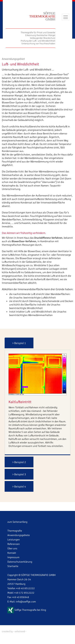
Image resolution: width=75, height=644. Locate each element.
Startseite (13, 566)
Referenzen (14, 544)
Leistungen (14, 540)
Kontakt (12, 553)
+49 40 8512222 (25, 588)
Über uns (12, 548)
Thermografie (15, 531)
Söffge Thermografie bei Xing (27, 610)
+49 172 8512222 (24, 593)
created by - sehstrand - (14, 631)
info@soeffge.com (26, 602)
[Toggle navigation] (66, 17)
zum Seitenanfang (17, 522)
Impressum (13, 557)
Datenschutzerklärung (20, 562)
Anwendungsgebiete (19, 535)
